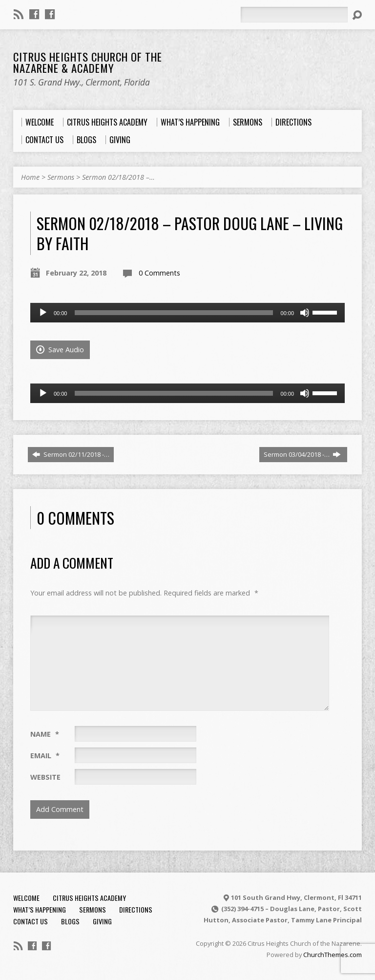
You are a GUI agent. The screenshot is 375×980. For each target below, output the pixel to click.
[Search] (294, 15)
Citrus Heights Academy (89, 898)
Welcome (26, 898)
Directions (136, 909)
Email (45, 756)
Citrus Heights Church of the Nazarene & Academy (88, 62)
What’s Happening (40, 909)
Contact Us (31, 921)
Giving (102, 921)
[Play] (43, 313)
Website (45, 777)
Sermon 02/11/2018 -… (71, 454)
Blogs (70, 921)
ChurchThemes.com (333, 955)
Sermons (61, 177)
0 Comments (159, 273)
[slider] (174, 313)
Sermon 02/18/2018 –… (118, 177)
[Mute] (305, 313)
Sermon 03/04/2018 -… (302, 454)
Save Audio (60, 350)
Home (30, 177)
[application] (187, 313)
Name (45, 734)
